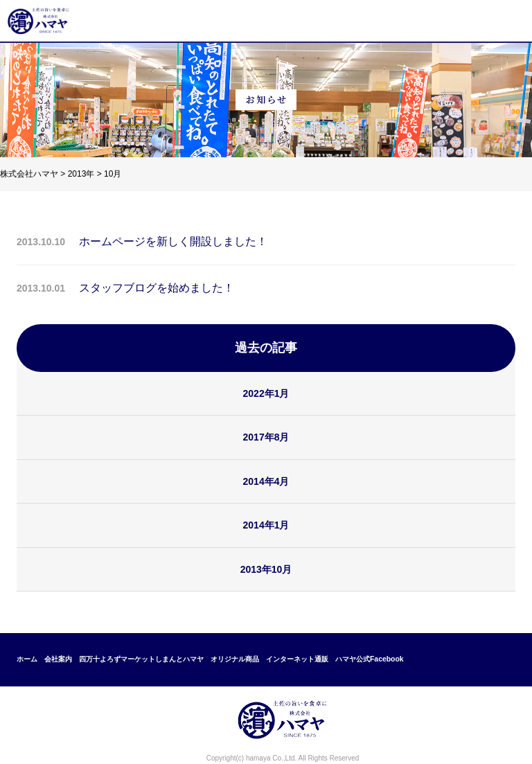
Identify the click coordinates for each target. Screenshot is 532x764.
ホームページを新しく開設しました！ (173, 241)
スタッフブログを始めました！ (157, 288)
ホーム (27, 659)
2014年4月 (266, 481)
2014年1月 (266, 525)
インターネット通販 (297, 659)
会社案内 (58, 659)
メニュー (507, 21)
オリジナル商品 (235, 659)
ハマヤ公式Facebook (370, 659)
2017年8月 (266, 437)
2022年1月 (266, 393)
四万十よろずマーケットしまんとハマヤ (141, 659)
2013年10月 (266, 569)
